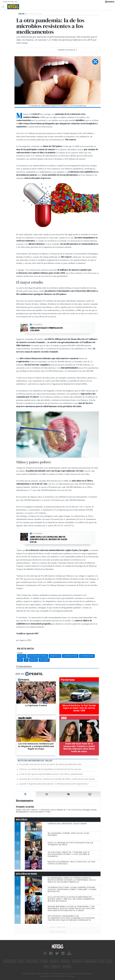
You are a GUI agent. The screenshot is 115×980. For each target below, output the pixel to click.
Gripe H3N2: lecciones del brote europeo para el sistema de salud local (49, 539)
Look (102, 961)
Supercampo (91, 961)
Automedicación (87, 656)
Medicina (22, 656)
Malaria (34, 660)
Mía (46, 967)
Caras (21, 961)
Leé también (37, 324)
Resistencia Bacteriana (38, 656)
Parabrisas (77, 961)
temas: (20, 653)
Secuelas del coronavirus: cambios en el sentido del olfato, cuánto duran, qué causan (57, 779)
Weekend (66, 961)
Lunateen (55, 967)
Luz (109, 961)
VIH (26, 660)
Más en (29, 674)
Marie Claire (32, 961)
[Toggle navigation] (4, 7)
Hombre (54, 961)
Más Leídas (21, 820)
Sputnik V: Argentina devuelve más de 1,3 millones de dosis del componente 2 (54, 784)
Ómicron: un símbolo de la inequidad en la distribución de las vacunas (50, 769)
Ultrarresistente (70, 656)
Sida (20, 660)
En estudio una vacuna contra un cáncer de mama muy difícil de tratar (50, 764)
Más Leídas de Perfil (26, 874)
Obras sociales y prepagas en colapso (46, 329)
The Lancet (44, 660)
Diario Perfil (10, 961)
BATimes (67, 967)
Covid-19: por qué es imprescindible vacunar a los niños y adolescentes (51, 774)
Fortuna (44, 961)
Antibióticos (55, 656)
